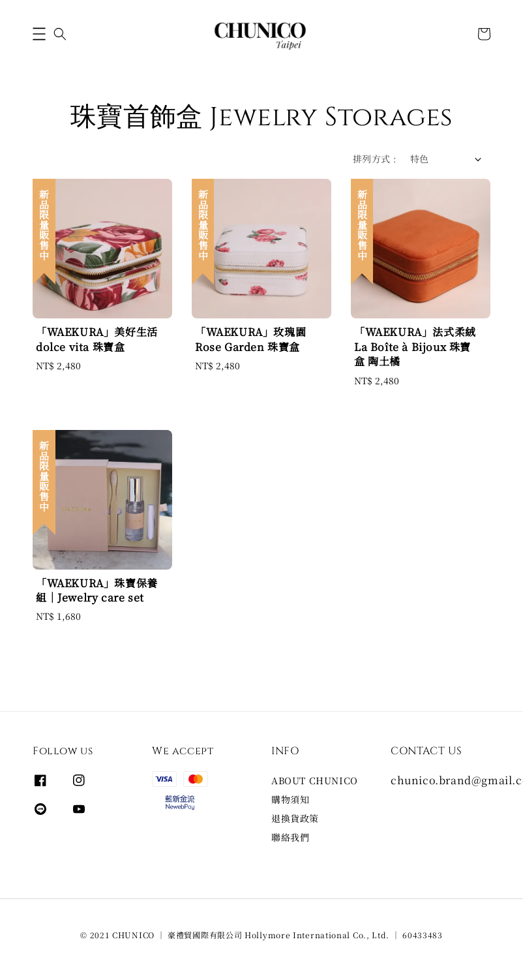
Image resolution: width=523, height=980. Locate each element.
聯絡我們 (290, 837)
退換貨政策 (295, 818)
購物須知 (290, 799)
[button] (39, 34)
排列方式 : (375, 159)
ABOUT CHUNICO (315, 781)
